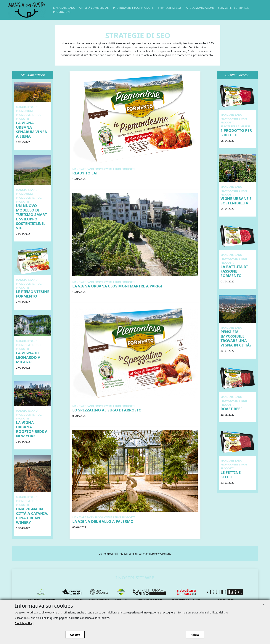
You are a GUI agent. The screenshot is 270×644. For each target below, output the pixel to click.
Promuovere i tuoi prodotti (134, 8)
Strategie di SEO (170, 8)
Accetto (75, 635)
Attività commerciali (94, 8)
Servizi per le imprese (233, 8)
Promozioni (62, 12)
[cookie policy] (24, 623)
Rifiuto (195, 635)
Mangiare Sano (64, 8)
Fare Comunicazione (200, 8)
